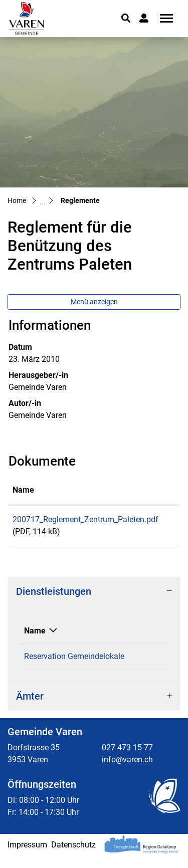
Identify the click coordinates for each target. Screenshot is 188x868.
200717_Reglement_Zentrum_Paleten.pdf (85, 519)
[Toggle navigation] (163, 18)
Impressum (27, 857)
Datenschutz (73, 857)
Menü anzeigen (94, 302)
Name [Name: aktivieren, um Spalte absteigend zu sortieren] (35, 631)
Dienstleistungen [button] (54, 591)
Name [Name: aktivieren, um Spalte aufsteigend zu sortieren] (23, 490)
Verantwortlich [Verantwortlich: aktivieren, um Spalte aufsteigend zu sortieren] (135, 631)
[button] (126, 18)
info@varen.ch (127, 772)
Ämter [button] (30, 708)
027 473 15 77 (127, 760)
